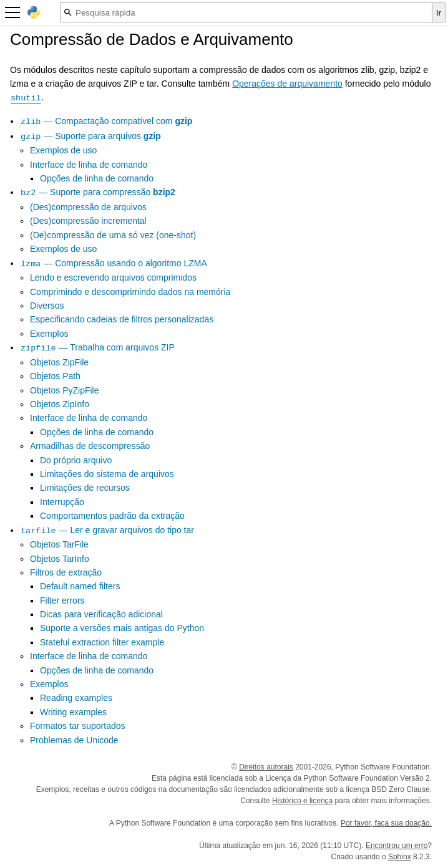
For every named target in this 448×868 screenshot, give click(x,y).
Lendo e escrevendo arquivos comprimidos (113, 277)
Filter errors (62, 600)
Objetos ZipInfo (60, 404)
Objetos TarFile (59, 544)
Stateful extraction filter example (102, 642)
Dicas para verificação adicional (101, 614)
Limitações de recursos (85, 488)
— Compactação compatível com (106, 121)
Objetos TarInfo (60, 559)
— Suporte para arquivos (90, 136)
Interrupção (62, 502)
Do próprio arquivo (76, 460)
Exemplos (49, 334)
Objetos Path (55, 376)
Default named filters (80, 586)
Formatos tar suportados (78, 726)
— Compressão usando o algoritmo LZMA (114, 263)
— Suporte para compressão (98, 192)
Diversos (47, 306)
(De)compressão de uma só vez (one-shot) (113, 235)
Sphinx (400, 857)
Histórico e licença (302, 801)
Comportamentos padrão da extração (112, 516)
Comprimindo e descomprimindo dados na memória (130, 292)
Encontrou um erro (397, 846)
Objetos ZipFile (59, 362)
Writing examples (73, 712)
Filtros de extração (66, 572)
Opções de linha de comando (97, 178)
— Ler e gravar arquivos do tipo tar (107, 530)
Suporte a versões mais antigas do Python (122, 628)
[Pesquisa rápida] (246, 12)
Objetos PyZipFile (64, 390)
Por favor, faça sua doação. (386, 823)
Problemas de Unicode (74, 740)
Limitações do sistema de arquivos (107, 474)
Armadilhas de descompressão (90, 446)
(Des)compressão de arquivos (88, 207)
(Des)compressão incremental (88, 221)
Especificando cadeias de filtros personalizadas (122, 319)
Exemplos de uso (63, 150)
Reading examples (76, 698)
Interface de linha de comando (89, 165)
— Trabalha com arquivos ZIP (97, 347)
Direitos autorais (266, 767)
